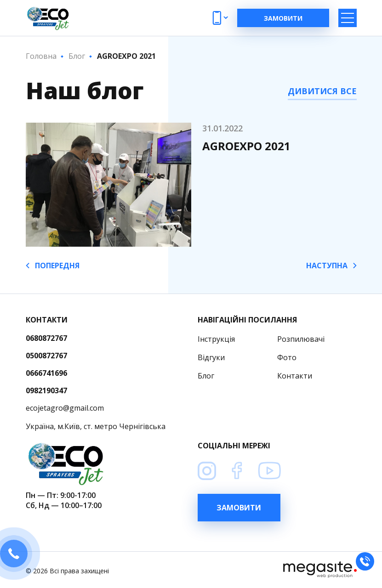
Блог (206, 376)
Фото (287, 357)
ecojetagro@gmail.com (65, 408)
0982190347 (46, 390)
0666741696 (46, 373)
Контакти (295, 376)
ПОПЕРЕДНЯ (53, 266)
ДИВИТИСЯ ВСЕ (322, 91)
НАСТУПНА (331, 266)
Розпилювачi (301, 339)
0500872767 (46, 356)
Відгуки (211, 357)
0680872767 (46, 338)
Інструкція (216, 339)
